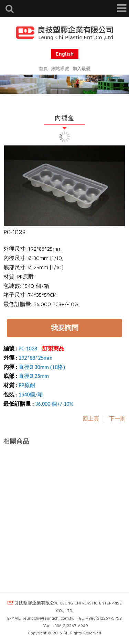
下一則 (117, 419)
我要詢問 (65, 328)
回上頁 (91, 419)
